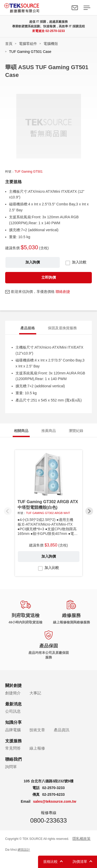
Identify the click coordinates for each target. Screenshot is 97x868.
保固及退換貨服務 (62, 328)
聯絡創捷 (63, 292)
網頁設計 (24, 850)
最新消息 (13, 704)
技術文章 (37, 730)
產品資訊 (62, 730)
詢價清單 (80, 862)
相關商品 (21, 431)
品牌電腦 (13, 730)
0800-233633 (48, 820)
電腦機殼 (51, 44)
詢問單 (11, 767)
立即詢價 (49, 277)
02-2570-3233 (55, 31)
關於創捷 (13, 685)
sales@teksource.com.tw (55, 801)
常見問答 (13, 748)
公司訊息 (13, 711)
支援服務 (13, 741)
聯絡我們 (75, 8)
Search (63, 8)
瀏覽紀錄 (76, 431)
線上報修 (37, 748)
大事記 (35, 693)
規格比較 (50, 862)
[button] (89, 511)
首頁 (9, 44)
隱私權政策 (81, 839)
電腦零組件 (28, 44)
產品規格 (28, 328)
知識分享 (13, 722)
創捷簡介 (13, 693)
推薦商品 (49, 431)
